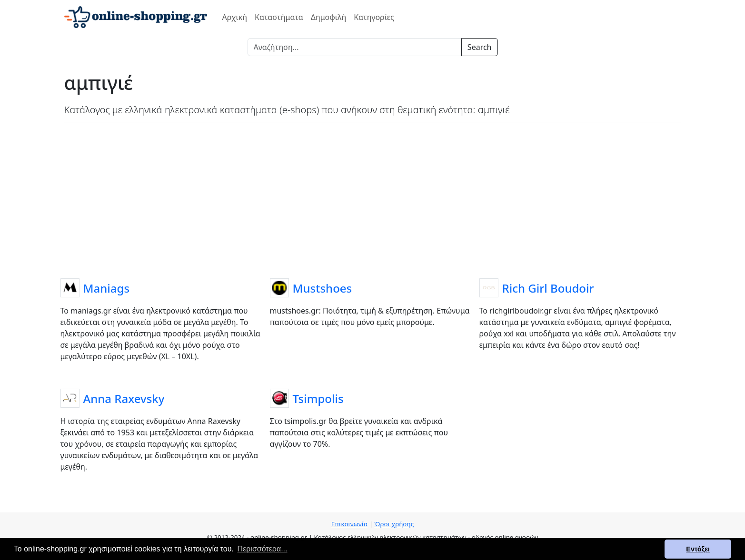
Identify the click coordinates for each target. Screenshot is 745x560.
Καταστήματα (279, 17)
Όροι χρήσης (394, 524)
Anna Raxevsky (124, 398)
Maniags (107, 288)
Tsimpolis (318, 398)
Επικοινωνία (349, 524)
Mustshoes (323, 288)
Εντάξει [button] (698, 549)
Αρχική (235, 17)
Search (480, 47)
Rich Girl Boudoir (548, 288)
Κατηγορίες (374, 17)
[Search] (355, 47)
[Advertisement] (373, 198)
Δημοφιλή (328, 17)
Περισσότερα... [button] (263, 549)
